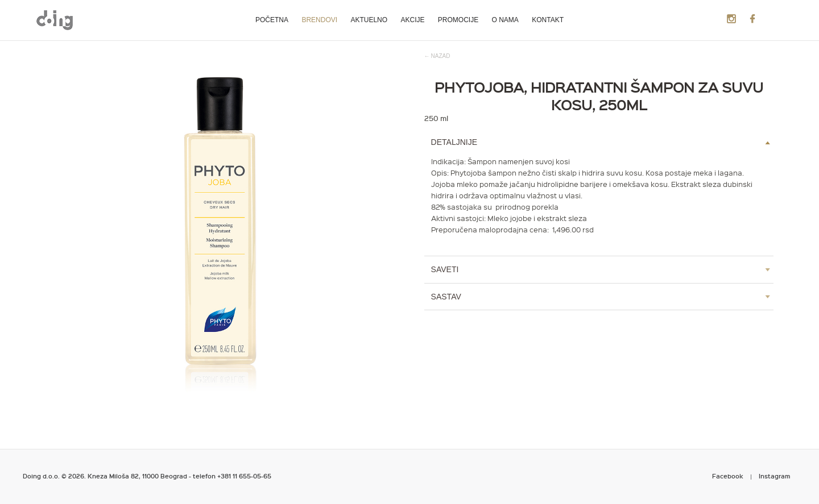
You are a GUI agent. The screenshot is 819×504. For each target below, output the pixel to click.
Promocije (458, 20)
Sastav (446, 297)
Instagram (775, 476)
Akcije (412, 20)
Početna (272, 20)
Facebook (728, 476)
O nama (505, 20)
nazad (441, 56)
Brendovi (319, 20)
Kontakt (548, 20)
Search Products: (771, 19)
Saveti (445, 269)
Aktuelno (369, 20)
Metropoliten (55, 20)
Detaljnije (454, 142)
